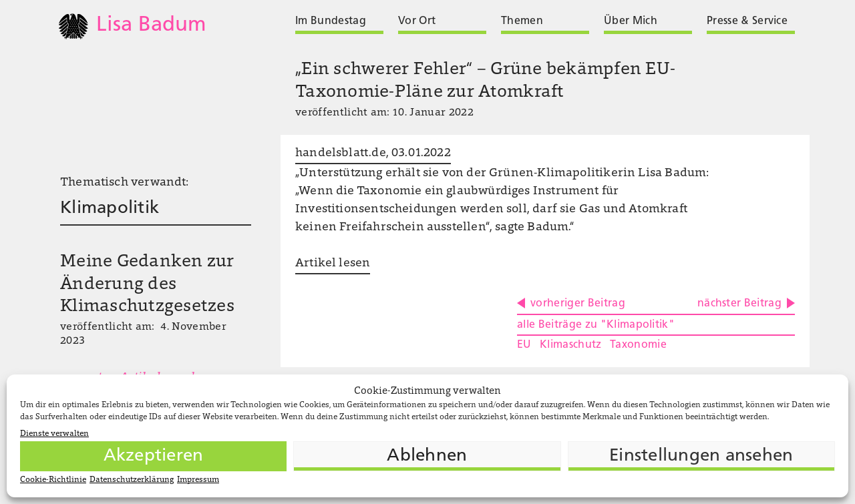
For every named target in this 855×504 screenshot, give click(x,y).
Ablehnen (427, 456)
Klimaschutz (571, 345)
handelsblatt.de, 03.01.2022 (373, 154)
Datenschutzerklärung (132, 480)
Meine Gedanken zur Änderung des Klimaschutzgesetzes (147, 285)
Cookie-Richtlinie (53, 480)
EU (524, 345)
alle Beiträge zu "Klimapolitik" (596, 325)
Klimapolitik (110, 209)
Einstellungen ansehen (701, 456)
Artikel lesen (333, 264)
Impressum (198, 480)
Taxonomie (638, 345)
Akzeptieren (154, 456)
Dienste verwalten (54, 434)
